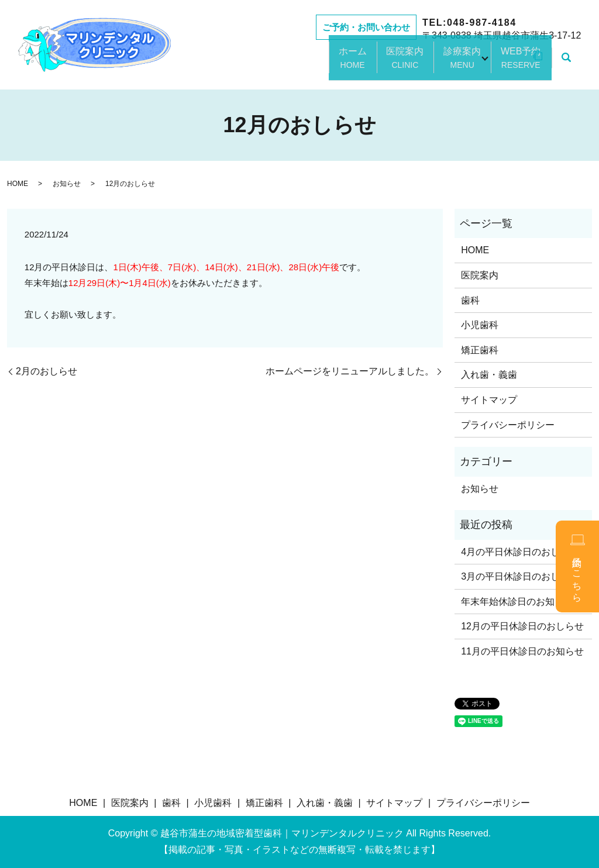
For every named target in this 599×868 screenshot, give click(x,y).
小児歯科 (480, 325)
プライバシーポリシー (508, 425)
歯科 (470, 300)
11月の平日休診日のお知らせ (522, 651)
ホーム (314, 64)
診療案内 (440, 64)
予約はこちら (578, 566)
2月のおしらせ (47, 371)
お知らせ (67, 184)
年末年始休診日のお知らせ (517, 602)
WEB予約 (507, 64)
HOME (18, 184)
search (566, 64)
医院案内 (374, 64)
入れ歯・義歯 (489, 375)
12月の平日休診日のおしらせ (522, 626)
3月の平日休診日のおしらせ (520, 576)
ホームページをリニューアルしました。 (350, 371)
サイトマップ (489, 400)
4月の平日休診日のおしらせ (520, 552)
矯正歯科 (480, 350)
